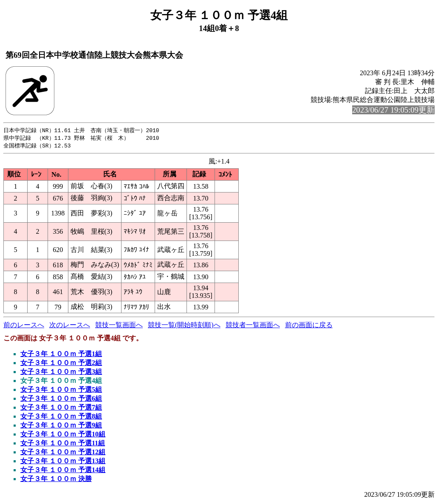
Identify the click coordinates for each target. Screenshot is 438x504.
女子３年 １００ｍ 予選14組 (63, 471)
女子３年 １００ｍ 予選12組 (63, 453)
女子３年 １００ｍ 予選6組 (61, 400)
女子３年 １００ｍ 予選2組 (61, 364)
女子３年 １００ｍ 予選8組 (61, 418)
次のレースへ (70, 326)
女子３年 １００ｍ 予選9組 (61, 426)
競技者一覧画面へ (253, 326)
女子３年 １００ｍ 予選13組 (63, 462)
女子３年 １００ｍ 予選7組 (61, 409)
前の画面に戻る (309, 326)
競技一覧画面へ (119, 326)
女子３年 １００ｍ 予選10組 (63, 435)
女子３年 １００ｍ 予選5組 (61, 391)
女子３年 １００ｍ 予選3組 (61, 373)
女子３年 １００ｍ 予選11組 (63, 444)
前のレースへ (24, 326)
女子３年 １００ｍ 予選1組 (61, 355)
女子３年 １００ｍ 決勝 (56, 480)
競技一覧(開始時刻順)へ (184, 326)
